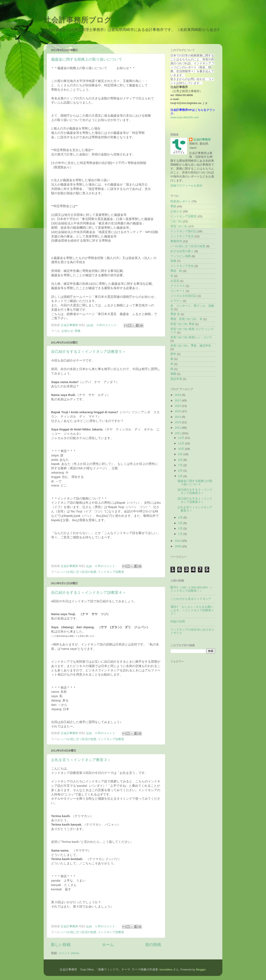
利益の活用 (178, 621)
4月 (181, 517)
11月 (182, 443)
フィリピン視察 (181, 256)
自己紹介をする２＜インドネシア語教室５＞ (89, 352)
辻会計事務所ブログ (78, 20)
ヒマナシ (176, 301)
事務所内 (176, 241)
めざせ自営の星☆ (182, 251)
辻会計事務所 (202, 140)
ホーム (108, 945)
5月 (181, 476)
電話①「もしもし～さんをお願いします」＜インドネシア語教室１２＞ (192, 610)
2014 (178, 417)
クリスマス (178, 286)
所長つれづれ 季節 (182, 324)
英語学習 (176, 379)
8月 (181, 460)
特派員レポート (181, 201)
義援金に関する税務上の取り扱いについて (87, 59)
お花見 (175, 281)
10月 (182, 449)
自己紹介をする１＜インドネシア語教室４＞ (89, 593)
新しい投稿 (61, 945)
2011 (178, 433)
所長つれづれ (179, 226)
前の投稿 (153, 945)
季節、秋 (176, 271)
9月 (181, 454)
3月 (181, 523)
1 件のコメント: (106, 926)
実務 (78, 331)
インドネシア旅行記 (183, 231)
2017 (178, 400)
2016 (178, 406)
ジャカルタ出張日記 (183, 296)
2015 (178, 411)
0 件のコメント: (108, 325)
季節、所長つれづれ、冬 (186, 319)
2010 (178, 541)
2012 (178, 428)
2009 (178, 546)
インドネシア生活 (182, 236)
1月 (181, 534)
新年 (173, 354)
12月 (182, 438)
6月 (181, 471)
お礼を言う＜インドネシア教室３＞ (81, 760)
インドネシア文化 (182, 266)
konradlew (166, 970)
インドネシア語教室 (111, 572)
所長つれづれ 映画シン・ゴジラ (191, 337)
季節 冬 (175, 314)
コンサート (178, 291)
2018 (178, 395)
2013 (178, 422)
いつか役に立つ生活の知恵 (79, 572)
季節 (173, 206)
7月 (181, 465)
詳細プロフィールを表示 (186, 186)
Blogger (201, 970)
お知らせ (67, 331)
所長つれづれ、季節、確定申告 (191, 346)
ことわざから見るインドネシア (191, 599)
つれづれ (176, 221)
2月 (181, 528)
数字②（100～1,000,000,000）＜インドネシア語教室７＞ (192, 589)
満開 (173, 374)
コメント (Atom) (69, 953)
